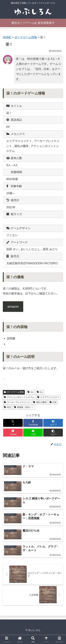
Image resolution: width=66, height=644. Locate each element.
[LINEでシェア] (33, 433)
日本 (53, 402)
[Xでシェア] (13, 423)
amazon (13, 307)
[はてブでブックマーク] (53, 423)
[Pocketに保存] (13, 433)
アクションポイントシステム (19, 397)
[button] (53, 433)
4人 (40, 392)
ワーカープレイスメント (17, 402)
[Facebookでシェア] (33, 423)
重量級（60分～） (24, 407)
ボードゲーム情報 (14, 392)
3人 (31, 392)
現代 (7, 407)
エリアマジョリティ (48, 397)
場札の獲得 (40, 402)
